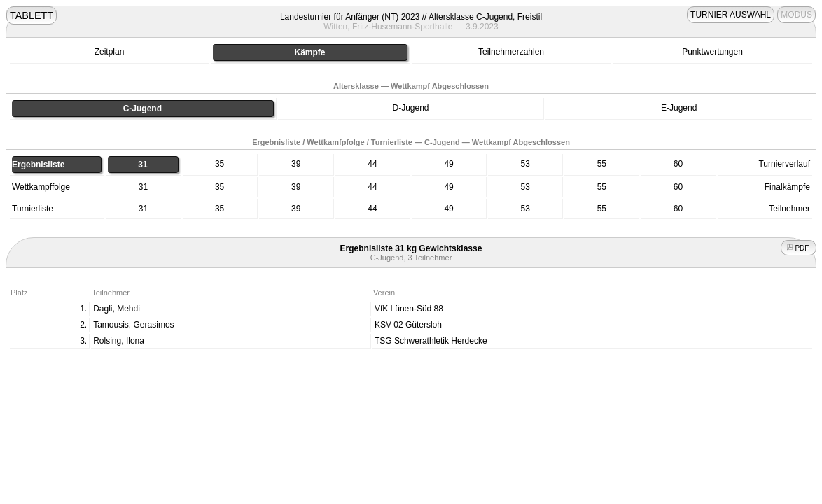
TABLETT (32, 15)
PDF (799, 248)
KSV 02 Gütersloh (408, 325)
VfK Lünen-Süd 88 (409, 309)
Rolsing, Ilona (119, 341)
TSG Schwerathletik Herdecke (431, 341)
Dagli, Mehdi (117, 309)
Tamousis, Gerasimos (133, 325)
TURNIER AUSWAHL (731, 15)
